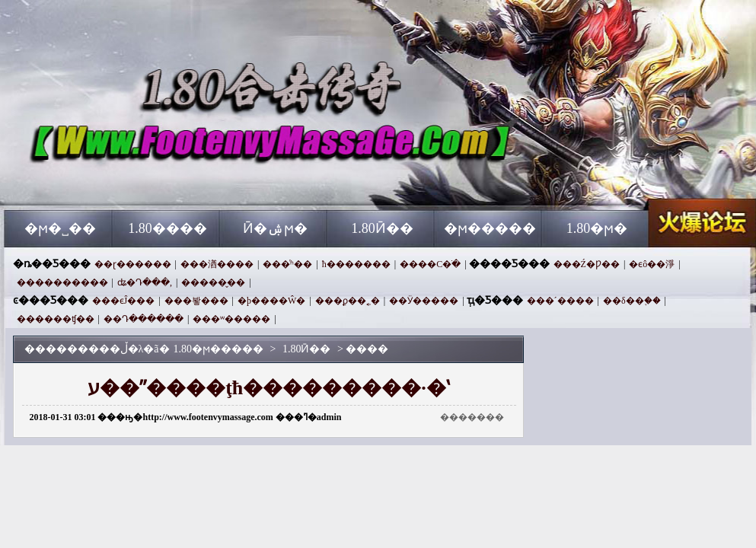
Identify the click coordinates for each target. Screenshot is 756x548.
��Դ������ (144, 319)
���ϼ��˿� (348, 301)
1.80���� (167, 228)
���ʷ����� (231, 319)
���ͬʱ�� (287, 264)
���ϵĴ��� (124, 301)
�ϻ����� (490, 228)
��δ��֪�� (632, 301)
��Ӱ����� (424, 301)
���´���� (560, 301)
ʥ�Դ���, (145, 282)
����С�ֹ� (430, 264)
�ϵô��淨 (652, 264)
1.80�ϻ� (597, 228)
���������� (62, 282)
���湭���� (217, 264)
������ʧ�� (56, 319)
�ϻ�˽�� (60, 228)
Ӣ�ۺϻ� (275, 228)
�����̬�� (213, 282)
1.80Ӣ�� (382, 228)
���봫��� (196, 301)
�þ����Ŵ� (271, 301)
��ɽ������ (133, 264)
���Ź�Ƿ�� (587, 264)
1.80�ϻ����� (151, 183)
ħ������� (356, 264)
